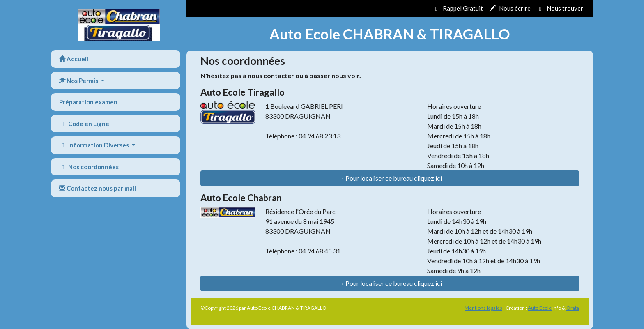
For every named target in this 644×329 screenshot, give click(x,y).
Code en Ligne (84, 124)
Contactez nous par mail (98, 188)
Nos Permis (79, 81)
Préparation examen (88, 102)
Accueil (74, 59)
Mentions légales (483, 308)
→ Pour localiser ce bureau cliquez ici (390, 178)
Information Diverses (95, 145)
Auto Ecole (540, 308)
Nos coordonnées (89, 167)
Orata (573, 308)
